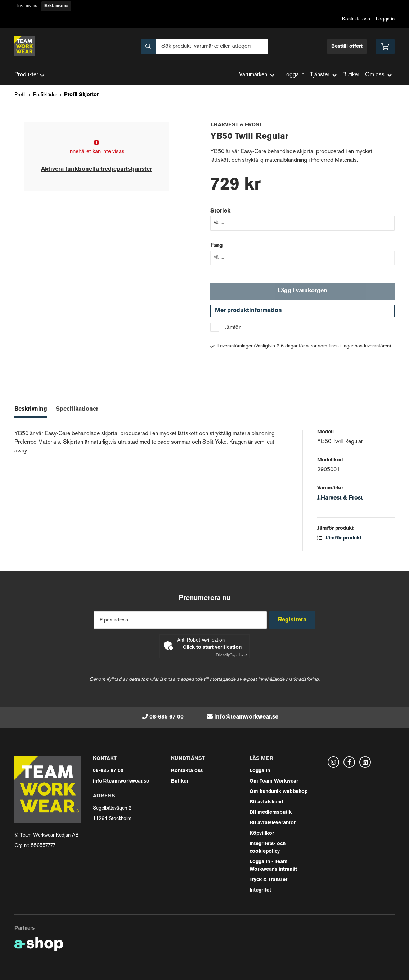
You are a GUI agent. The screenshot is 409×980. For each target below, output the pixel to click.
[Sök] (204, 46)
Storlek (220, 211)
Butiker (351, 75)
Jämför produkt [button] (339, 541)
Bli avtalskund (266, 802)
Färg (217, 246)
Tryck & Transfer (268, 880)
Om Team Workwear (274, 781)
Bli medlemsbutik (271, 813)
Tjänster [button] (323, 75)
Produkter (30, 75)
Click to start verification (212, 648)
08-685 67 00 (167, 717)
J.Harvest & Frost (340, 501)
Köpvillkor (262, 833)
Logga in (385, 19)
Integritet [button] (260, 890)
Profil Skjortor (81, 95)
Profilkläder (45, 95)
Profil (20, 95)
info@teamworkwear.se (246, 717)
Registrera (294, 620)
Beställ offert (347, 47)
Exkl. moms (56, 6)
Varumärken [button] (257, 75)
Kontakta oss (356, 19)
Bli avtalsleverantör (273, 823)
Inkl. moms (27, 6)
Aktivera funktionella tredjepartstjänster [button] (96, 169)
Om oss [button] (378, 75)
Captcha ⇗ (231, 655)
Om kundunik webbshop (278, 792)
